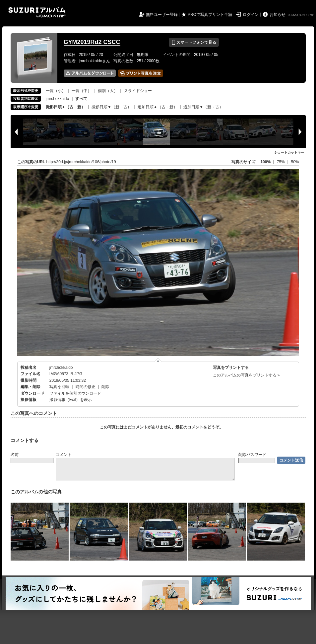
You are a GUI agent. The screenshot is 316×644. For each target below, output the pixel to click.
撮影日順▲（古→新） (66, 107)
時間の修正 (86, 387)
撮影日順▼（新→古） (111, 107)
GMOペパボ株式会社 (302, 15)
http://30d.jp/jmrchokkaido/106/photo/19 (81, 162)
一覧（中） (82, 91)
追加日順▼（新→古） (203, 107)
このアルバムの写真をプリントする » (246, 375)
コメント (64, 455)
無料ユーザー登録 (162, 15)
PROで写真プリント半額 (210, 15)
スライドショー (138, 91)
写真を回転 (59, 387)
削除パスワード (252, 455)
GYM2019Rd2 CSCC (92, 42)
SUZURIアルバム (37, 12)
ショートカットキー (289, 152)
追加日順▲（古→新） (158, 107)
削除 (105, 387)
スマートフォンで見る (194, 42)
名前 (15, 455)
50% (295, 162)
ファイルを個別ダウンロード (75, 393)
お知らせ (278, 15)
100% (265, 162)
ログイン (251, 15)
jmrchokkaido (58, 99)
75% (281, 162)
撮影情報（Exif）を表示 (71, 400)
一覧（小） (56, 91)
